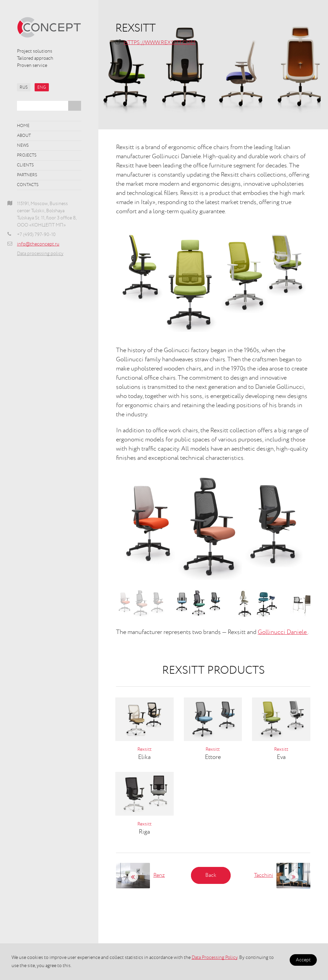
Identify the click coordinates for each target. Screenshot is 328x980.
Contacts (28, 185)
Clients (25, 165)
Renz (159, 875)
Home (23, 126)
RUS (24, 88)
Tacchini (264, 875)
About (24, 136)
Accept (303, 960)
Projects (27, 156)
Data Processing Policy (215, 958)
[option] (213, 528)
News (23, 146)
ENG (42, 88)
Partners (27, 175)
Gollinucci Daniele (283, 632)
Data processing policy (40, 254)
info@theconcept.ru (38, 244)
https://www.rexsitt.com (159, 43)
